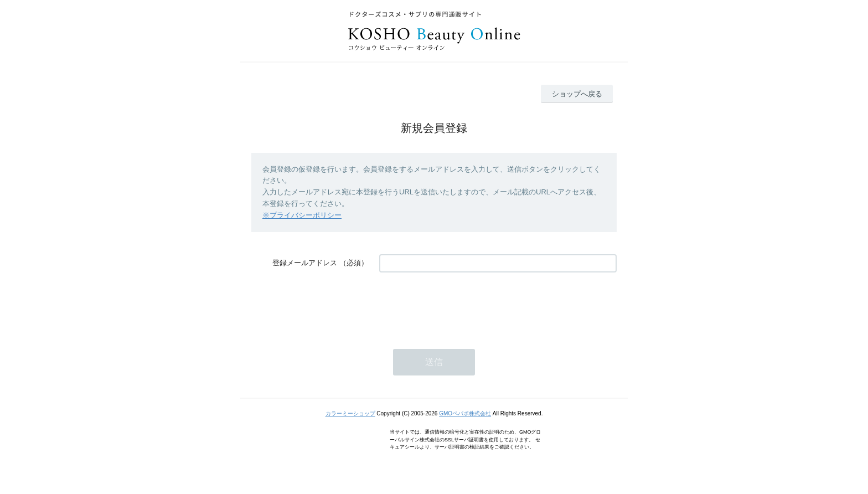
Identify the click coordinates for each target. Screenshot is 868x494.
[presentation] (463, 305)
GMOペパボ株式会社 (465, 413)
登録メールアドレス (305, 263)
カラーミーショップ (350, 413)
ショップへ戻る (577, 94)
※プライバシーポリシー (302, 215)
